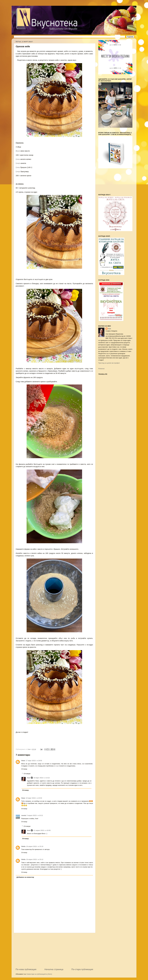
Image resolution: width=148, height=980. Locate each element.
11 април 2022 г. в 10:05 (42, 830)
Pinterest (101, 369)
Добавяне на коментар (25, 877)
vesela (24, 815)
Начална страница (54, 969)
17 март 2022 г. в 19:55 (34, 761)
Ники (23, 761)
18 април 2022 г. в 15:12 (35, 859)
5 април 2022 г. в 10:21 (35, 815)
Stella (23, 846)
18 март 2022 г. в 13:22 (42, 778)
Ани (29, 778)
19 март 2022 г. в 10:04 (34, 798)
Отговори (27, 774)
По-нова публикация (26, 969)
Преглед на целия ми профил (109, 363)
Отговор (24, 769)
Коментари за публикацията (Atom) (39, 974)
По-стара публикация (82, 969)
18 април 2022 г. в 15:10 (35, 846)
